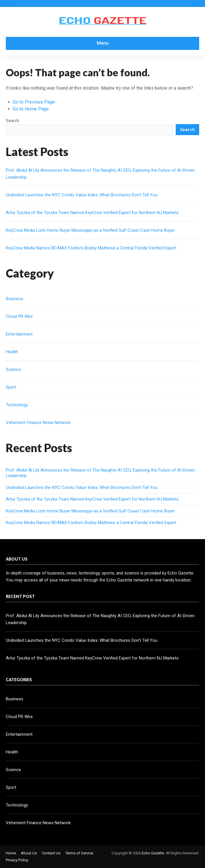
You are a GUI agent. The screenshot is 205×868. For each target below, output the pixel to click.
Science (13, 369)
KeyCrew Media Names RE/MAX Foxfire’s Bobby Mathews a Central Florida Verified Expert (91, 248)
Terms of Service (79, 853)
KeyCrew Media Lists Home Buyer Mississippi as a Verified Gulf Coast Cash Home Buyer (90, 230)
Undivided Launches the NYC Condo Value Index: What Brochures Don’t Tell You (82, 195)
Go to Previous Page (34, 102)
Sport (11, 387)
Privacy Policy (17, 860)
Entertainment (19, 334)
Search (12, 121)
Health (12, 352)
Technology (17, 405)
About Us (29, 853)
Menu (103, 43)
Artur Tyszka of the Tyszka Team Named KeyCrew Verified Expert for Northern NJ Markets (92, 213)
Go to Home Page (31, 109)
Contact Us (51, 853)
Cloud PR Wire (19, 316)
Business (15, 299)
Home (11, 853)
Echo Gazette (153, 853)
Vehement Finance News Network (38, 423)
